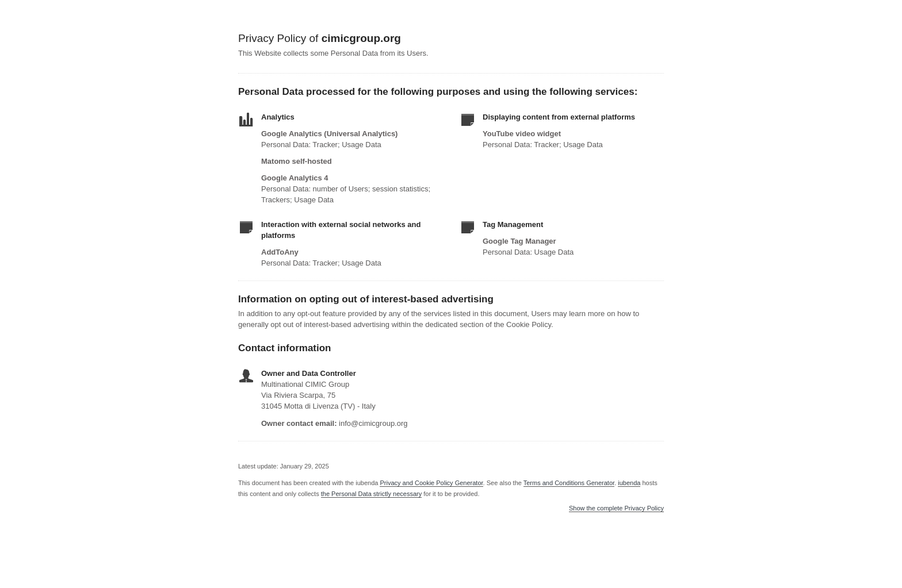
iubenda (629, 483)
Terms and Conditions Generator (569, 483)
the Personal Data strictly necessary (371, 494)
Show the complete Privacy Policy (616, 508)
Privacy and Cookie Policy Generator (431, 483)
